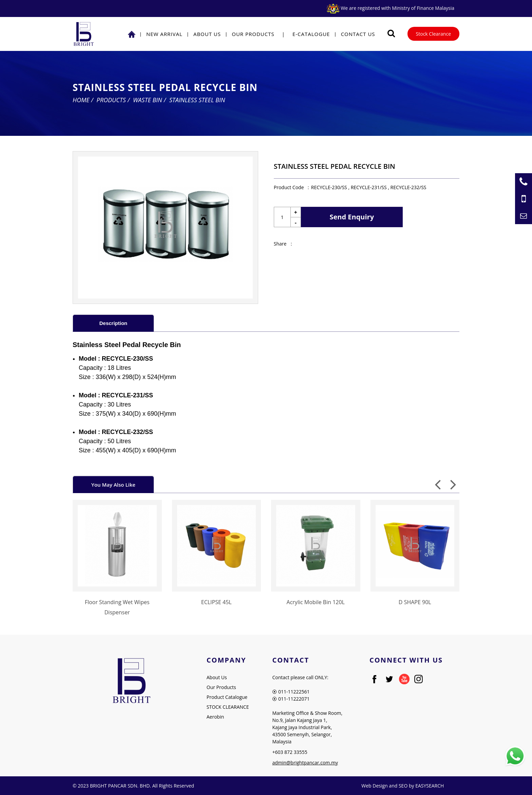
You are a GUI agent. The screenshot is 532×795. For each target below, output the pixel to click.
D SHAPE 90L (415, 602)
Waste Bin (148, 100)
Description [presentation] (113, 323)
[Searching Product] (391, 33)
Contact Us (358, 34)
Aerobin (215, 717)
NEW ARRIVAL (164, 34)
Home (81, 100)
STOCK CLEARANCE (228, 707)
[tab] (113, 323)
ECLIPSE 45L (216, 602)
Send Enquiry (352, 217)
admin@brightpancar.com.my (305, 763)
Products (111, 100)
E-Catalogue (311, 34)
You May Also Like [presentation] (113, 485)
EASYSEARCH (430, 786)
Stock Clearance (433, 34)
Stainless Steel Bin (197, 100)
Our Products (253, 34)
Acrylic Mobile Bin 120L (316, 602)
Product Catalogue (227, 697)
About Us (207, 34)
